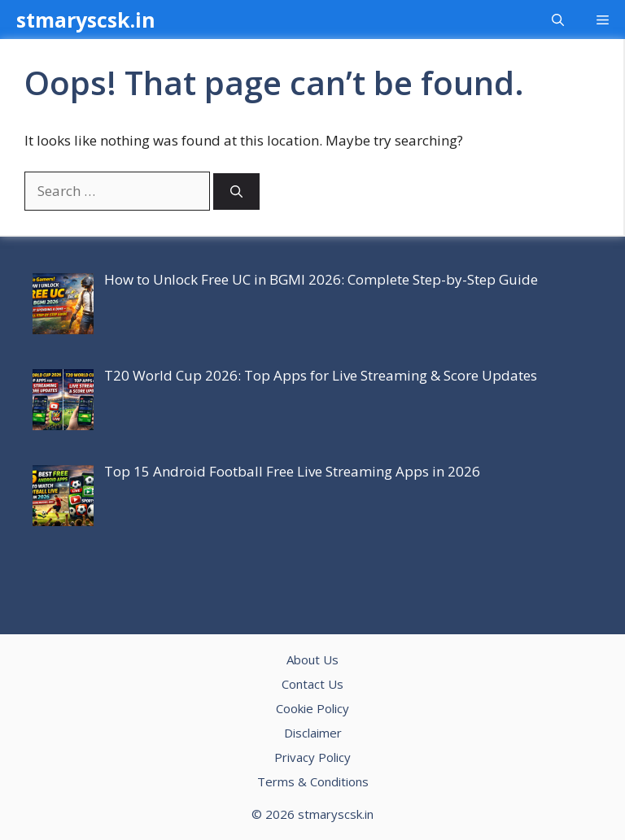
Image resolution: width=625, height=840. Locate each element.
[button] (558, 20)
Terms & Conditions (313, 781)
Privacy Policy (312, 757)
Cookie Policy (312, 708)
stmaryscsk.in (86, 20)
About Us (312, 659)
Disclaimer (313, 733)
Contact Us (312, 684)
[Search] (236, 192)
